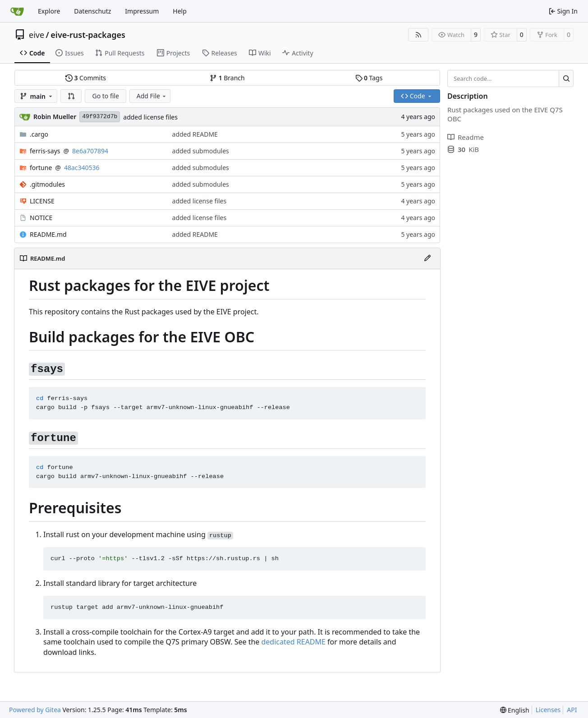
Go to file (105, 96)
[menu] (515, 710)
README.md (48, 234)
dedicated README (294, 642)
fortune (41, 168)
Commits (86, 78)
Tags (369, 78)
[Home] (17, 11)
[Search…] (566, 78)
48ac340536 (82, 168)
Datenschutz (92, 11)
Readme (466, 137)
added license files (150, 117)
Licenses (548, 710)
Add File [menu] (152, 96)
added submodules (201, 151)
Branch (227, 78)
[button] (71, 96)
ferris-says (45, 151)
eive (37, 35)
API (572, 710)
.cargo (39, 134)
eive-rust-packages (88, 35)
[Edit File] (427, 258)
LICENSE (42, 201)
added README (195, 134)
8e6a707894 (90, 151)
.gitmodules (47, 184)
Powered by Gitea (35, 710)
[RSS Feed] (418, 35)
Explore (49, 11)
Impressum (142, 11)
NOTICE (41, 218)
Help (180, 11)
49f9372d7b (100, 117)
